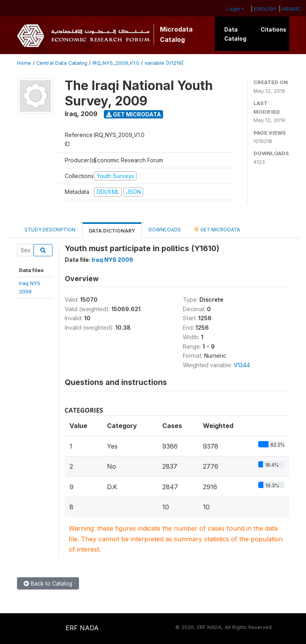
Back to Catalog (48, 583)
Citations (273, 30)
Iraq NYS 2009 (112, 260)
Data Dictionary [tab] (112, 231)
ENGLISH (265, 9)
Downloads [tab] (165, 230)
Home (24, 63)
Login (234, 9)
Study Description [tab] (50, 230)
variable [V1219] (164, 63)
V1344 (242, 365)
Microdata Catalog (176, 34)
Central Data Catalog (62, 63)
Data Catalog (235, 34)
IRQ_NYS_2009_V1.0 (116, 63)
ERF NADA (82, 628)
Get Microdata (134, 114)
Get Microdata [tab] (217, 229)
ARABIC (291, 9)
